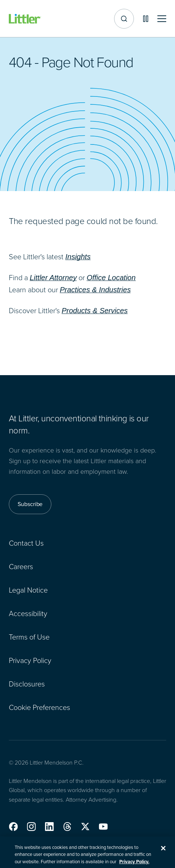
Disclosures (27, 684)
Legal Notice (28, 590)
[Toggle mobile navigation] (162, 19)
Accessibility (28, 613)
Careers (21, 566)
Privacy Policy (30, 660)
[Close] (163, 851)
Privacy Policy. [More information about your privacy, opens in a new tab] (134, 865)
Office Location (111, 278)
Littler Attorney (53, 278)
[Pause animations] (146, 19)
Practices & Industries (95, 290)
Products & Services (95, 311)
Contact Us (26, 543)
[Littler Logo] (25, 19)
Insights (78, 257)
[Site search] (124, 19)
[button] (13, 827)
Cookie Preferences (39, 707)
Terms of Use (29, 637)
